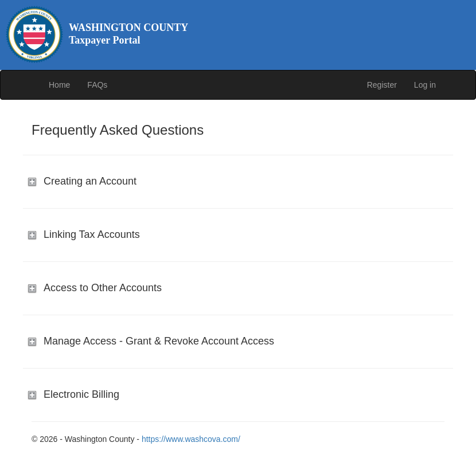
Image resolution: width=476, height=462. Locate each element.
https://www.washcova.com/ (191, 439)
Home (59, 85)
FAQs (97, 85)
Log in (425, 85)
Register (382, 85)
